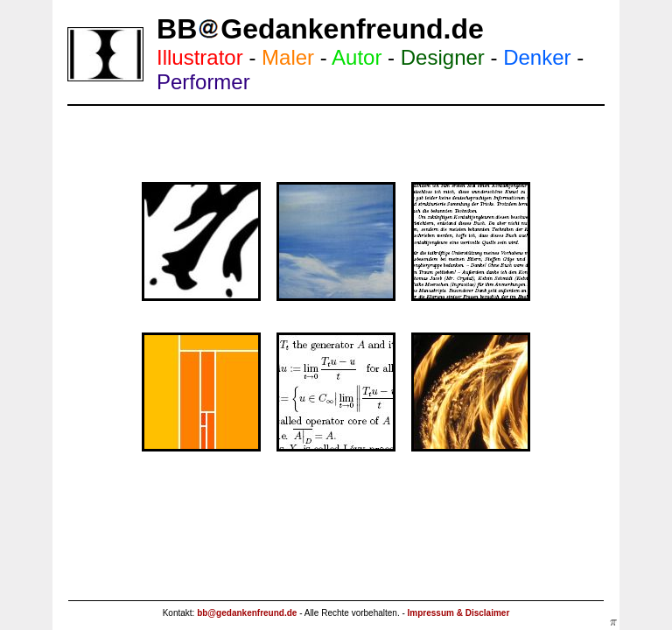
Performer (203, 82)
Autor (357, 57)
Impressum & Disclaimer (459, 613)
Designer (443, 57)
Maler (288, 57)
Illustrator (200, 57)
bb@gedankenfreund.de (247, 613)
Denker (537, 57)
